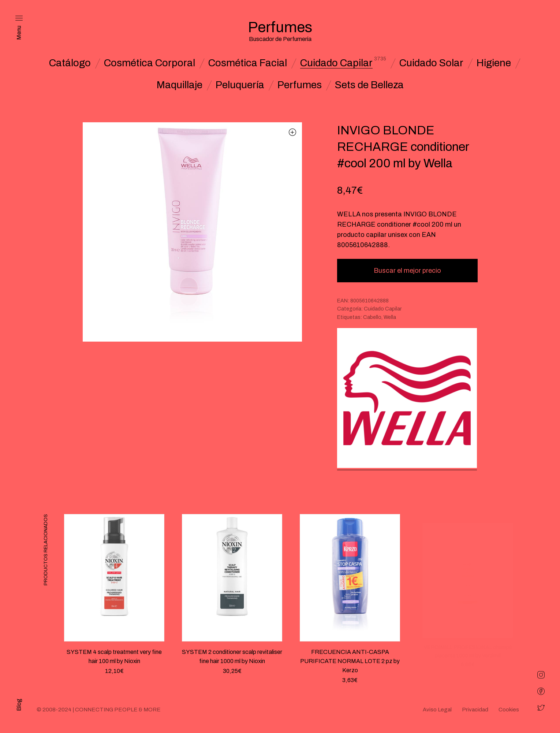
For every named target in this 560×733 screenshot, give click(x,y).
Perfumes (300, 85)
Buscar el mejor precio (407, 271)
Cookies (509, 710)
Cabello (372, 317)
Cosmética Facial (248, 63)
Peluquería (240, 85)
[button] (293, 132)
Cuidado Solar (431, 63)
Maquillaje (180, 85)
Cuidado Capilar (336, 63)
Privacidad (475, 710)
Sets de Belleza (369, 85)
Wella (390, 317)
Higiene (494, 63)
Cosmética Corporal (150, 63)
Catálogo (70, 63)
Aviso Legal (437, 710)
